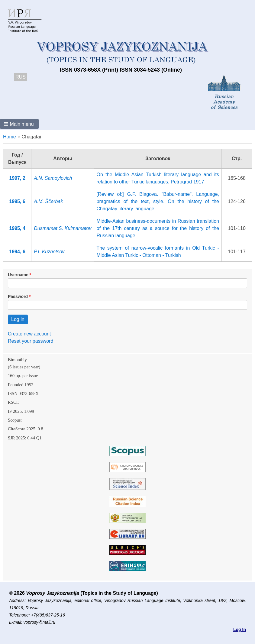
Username (18, 275)
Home (10, 137)
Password (18, 296)
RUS (21, 77)
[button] (19, 124)
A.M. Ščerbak (48, 201)
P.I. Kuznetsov (49, 252)
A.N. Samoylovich (53, 178)
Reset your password (31, 341)
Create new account (29, 334)
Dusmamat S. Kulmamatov (63, 228)
